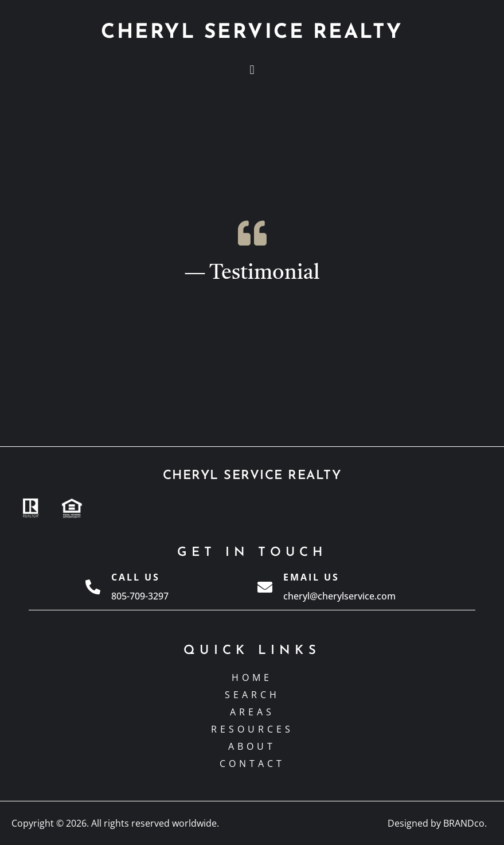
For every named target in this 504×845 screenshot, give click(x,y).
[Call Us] (93, 587)
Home (252, 677)
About (252, 746)
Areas (252, 712)
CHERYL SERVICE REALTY (252, 33)
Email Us (311, 577)
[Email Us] (265, 587)
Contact (252, 764)
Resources (252, 729)
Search (252, 695)
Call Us (136, 577)
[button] (252, 70)
